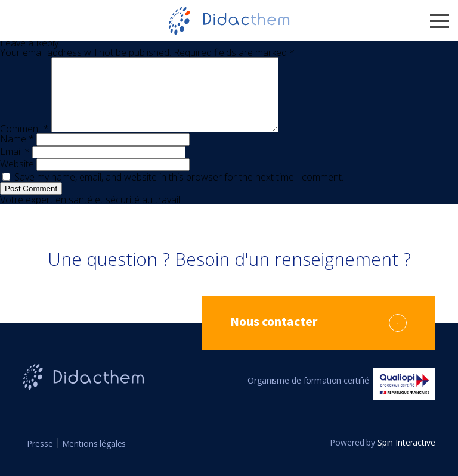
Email (15, 166)
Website (17, 178)
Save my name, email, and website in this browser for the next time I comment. (179, 191)
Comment (24, 143)
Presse (40, 458)
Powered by (382, 457)
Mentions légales (94, 458)
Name (17, 153)
